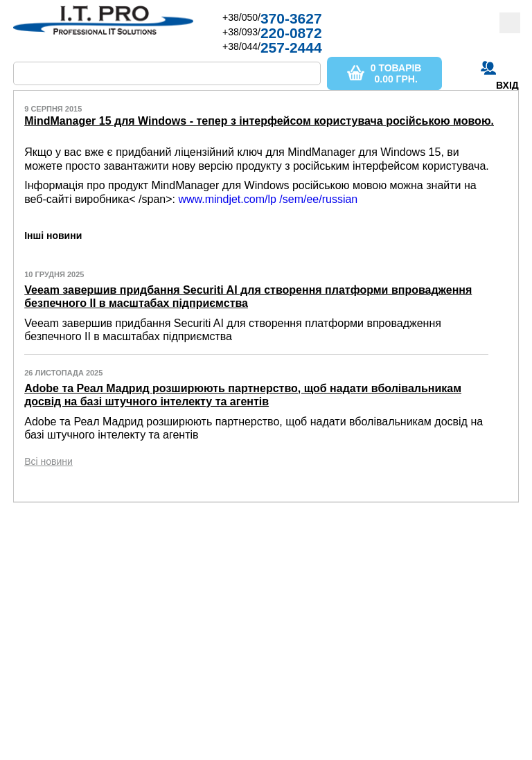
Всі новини (48, 461)
